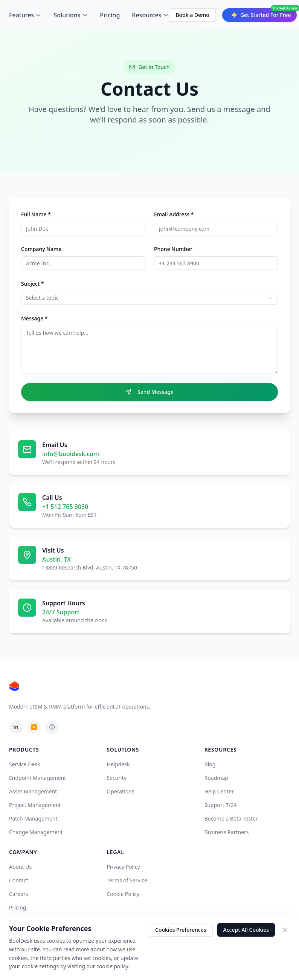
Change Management (36, 832)
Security (117, 778)
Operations (120, 791)
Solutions (71, 15)
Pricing (110, 15)
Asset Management (33, 791)
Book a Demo (192, 15)
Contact (19, 880)
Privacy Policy (123, 867)
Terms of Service (127, 880)
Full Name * (36, 214)
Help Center (219, 791)
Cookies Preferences (181, 930)
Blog (210, 764)
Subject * (33, 284)
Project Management (35, 805)
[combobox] (149, 298)
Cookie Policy (123, 894)
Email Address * (174, 214)
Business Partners (227, 832)
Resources (150, 15)
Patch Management (33, 818)
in (16, 727)
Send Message (149, 392)
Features (25, 15)
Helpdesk (118, 764)
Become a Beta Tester (231, 818)
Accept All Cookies (246, 930)
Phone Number (173, 249)
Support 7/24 (221, 805)
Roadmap (216, 778)
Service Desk (25, 764)
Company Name (41, 249)
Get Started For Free (261, 15)
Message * (34, 318)
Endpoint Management (37, 778)
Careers (18, 894)
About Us (20, 867)
